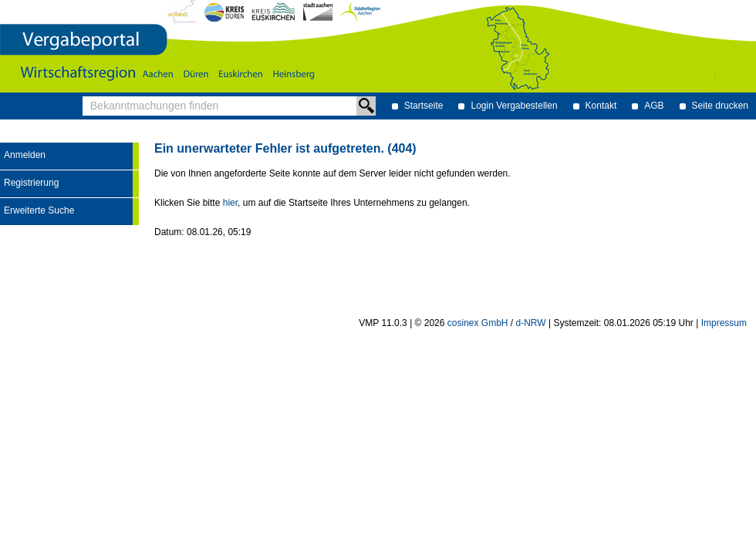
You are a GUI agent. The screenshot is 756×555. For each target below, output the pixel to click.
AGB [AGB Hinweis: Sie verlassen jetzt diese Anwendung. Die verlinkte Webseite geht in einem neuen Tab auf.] (654, 106)
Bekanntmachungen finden (87, 97)
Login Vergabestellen (514, 106)
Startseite (424, 106)
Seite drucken (720, 106)
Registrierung (31, 183)
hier (230, 203)
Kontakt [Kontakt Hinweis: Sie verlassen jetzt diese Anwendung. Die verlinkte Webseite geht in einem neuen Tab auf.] (601, 106)
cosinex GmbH (478, 323)
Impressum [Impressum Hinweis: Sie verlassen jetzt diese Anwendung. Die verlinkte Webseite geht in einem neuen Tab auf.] (724, 323)
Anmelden (25, 155)
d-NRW (531, 323)
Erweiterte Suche (39, 210)
